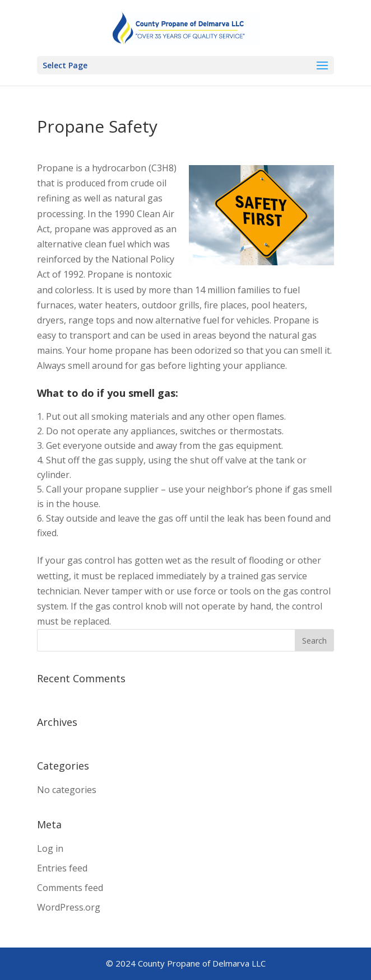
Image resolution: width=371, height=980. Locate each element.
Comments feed (70, 888)
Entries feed (62, 868)
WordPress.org (69, 907)
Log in (50, 848)
